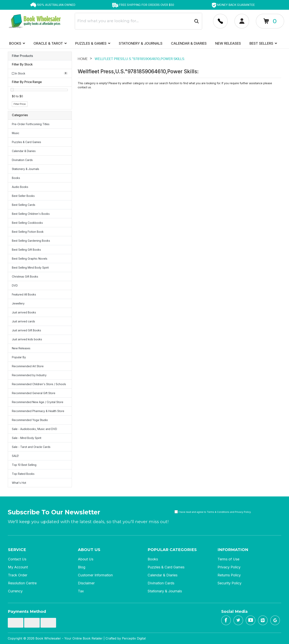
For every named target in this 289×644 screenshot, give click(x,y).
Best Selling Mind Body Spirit (30, 268)
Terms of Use (228, 559)
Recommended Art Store (28, 366)
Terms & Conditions (218, 512)
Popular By (19, 357)
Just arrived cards (23, 321)
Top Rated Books (23, 474)
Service (17, 550)
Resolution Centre (22, 583)
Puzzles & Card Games (26, 142)
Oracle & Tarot (50, 43)
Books (17, 43)
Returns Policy (229, 575)
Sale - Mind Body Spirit (27, 438)
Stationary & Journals (165, 591)
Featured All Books (24, 294)
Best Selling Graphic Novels (30, 259)
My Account (18, 567)
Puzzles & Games (93, 43)
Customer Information (95, 575)
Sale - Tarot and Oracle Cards (31, 447)
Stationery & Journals (141, 43)
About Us (89, 550)
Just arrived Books (24, 312)
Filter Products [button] (22, 56)
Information (233, 550)
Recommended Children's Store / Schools (39, 384)
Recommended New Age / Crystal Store (38, 402)
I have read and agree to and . (213, 512)
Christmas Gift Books (25, 276)
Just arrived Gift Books (26, 330)
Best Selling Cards (24, 205)
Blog (82, 567)
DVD (15, 285)
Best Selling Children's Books (31, 214)
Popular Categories (172, 550)
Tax (81, 591)
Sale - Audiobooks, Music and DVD (34, 429)
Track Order (18, 575)
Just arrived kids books (27, 339)
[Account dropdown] (220, 21)
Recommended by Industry (29, 375)
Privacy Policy (243, 512)
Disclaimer (86, 583)
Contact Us (17, 559)
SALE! (15, 456)
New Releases (228, 43)
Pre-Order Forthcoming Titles (31, 124)
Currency (15, 591)
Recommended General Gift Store (34, 393)
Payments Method (27, 611)
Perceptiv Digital (134, 638)
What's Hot (19, 483)
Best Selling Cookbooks (27, 223)
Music (16, 133)
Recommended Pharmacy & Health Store (38, 411)
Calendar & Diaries (189, 43)
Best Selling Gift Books (26, 250)
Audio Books (20, 187)
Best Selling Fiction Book (28, 232)
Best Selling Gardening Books (31, 241)
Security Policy (230, 583)
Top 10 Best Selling (24, 465)
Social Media (234, 611)
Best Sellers (263, 43)
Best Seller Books (23, 196)
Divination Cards (22, 160)
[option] (53, 5)
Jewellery (18, 303)
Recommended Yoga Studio (30, 420)
